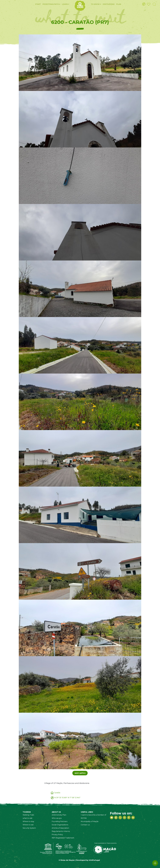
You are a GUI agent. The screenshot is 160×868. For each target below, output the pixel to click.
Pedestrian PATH (51, 4)
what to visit (27, 818)
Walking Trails (28, 815)
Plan (119, 4)
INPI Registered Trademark (63, 838)
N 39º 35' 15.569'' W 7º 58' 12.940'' (67, 798)
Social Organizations (60, 825)
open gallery (80, 773)
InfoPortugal (94, 860)
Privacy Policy (57, 835)
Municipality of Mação (90, 821)
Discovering (109, 4)
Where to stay (28, 821)
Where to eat (28, 825)
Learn (66, 4)
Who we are (57, 818)
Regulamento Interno (61, 831)
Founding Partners (60, 821)
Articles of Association (60, 828)
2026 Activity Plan (59, 815)
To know (96, 4)
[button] (155, 863)
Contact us (85, 825)
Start (38, 4)
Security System (29, 828)
